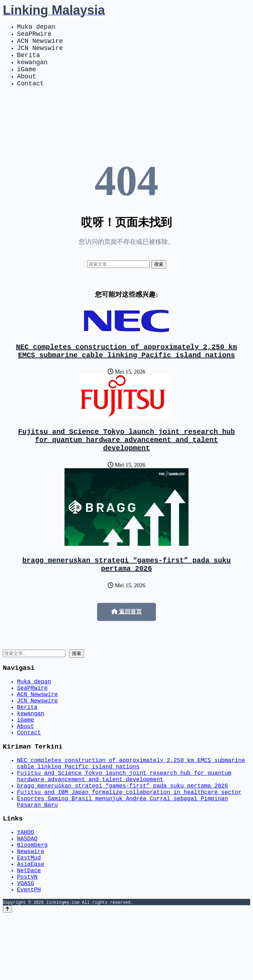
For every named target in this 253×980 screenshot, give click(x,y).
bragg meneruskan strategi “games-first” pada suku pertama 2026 (126, 586)
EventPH (29, 954)
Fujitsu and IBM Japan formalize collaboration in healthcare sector (129, 838)
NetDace (29, 930)
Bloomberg (32, 899)
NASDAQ (27, 891)
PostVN (27, 938)
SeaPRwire (34, 36)
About (27, 87)
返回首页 (126, 634)
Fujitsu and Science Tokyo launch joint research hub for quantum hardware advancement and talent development (126, 458)
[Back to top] (7, 973)
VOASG (26, 946)
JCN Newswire (40, 53)
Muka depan (36, 28)
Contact (30, 96)
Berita (29, 62)
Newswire (31, 907)
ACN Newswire (40, 45)
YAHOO (26, 884)
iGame (27, 79)
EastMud (29, 915)
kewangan (32, 70)
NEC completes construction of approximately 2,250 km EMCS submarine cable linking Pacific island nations (126, 365)
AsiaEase (31, 923)
